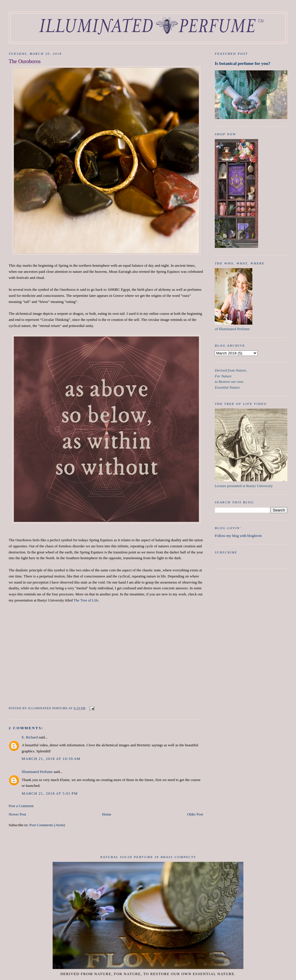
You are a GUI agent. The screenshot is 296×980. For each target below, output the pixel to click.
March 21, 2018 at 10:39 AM (51, 759)
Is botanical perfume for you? (243, 63)
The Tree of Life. (86, 600)
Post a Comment (21, 806)
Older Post (195, 814)
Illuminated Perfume (37, 772)
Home (107, 814)
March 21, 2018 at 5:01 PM (50, 793)
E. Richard (30, 737)
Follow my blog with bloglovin (238, 536)
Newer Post (17, 814)
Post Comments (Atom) (47, 825)
